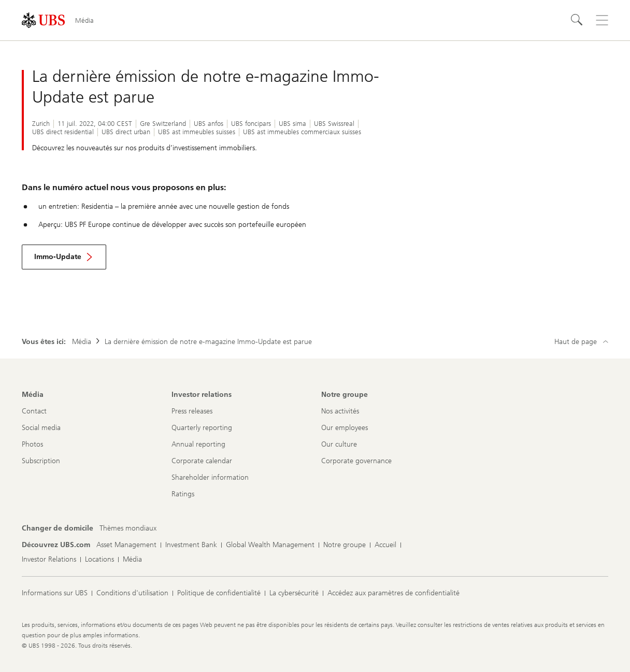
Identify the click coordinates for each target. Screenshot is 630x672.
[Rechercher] (577, 20)
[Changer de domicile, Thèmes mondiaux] (128, 528)
